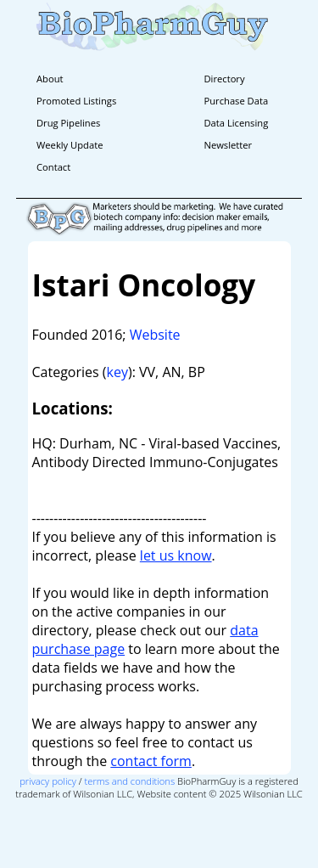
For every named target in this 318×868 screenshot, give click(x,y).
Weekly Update (70, 145)
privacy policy (48, 781)
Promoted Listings (76, 101)
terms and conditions (130, 781)
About (50, 79)
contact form (151, 761)
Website (155, 335)
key (117, 372)
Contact (53, 167)
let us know (176, 555)
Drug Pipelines (68, 123)
